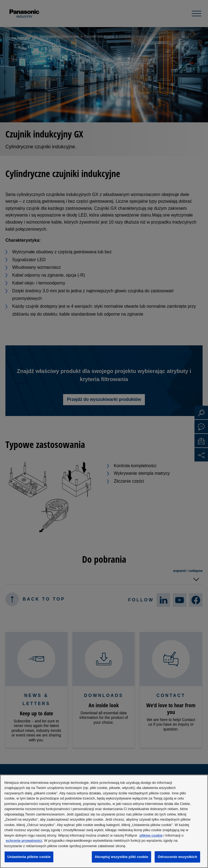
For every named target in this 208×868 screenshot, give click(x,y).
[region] (104, 821)
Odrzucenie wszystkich (177, 857)
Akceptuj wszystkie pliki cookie (122, 857)
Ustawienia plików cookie (29, 857)
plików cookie (151, 835)
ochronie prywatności (24, 841)
